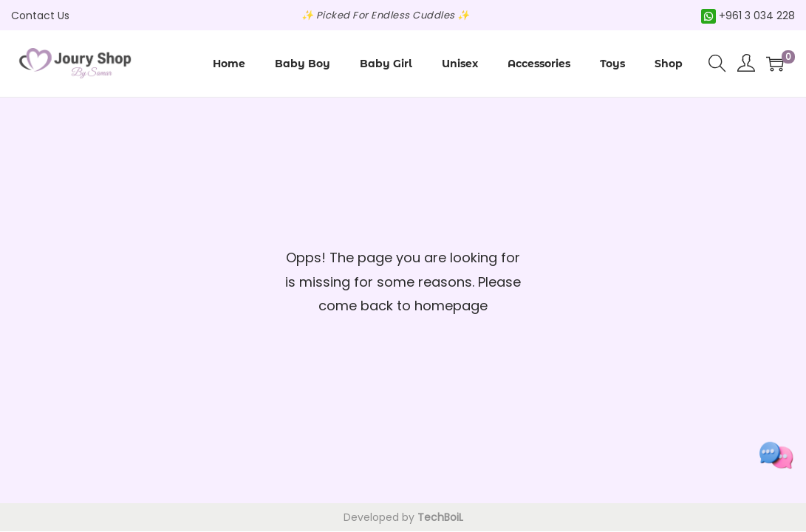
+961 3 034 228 (748, 16)
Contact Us (40, 16)
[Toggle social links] (776, 455)
